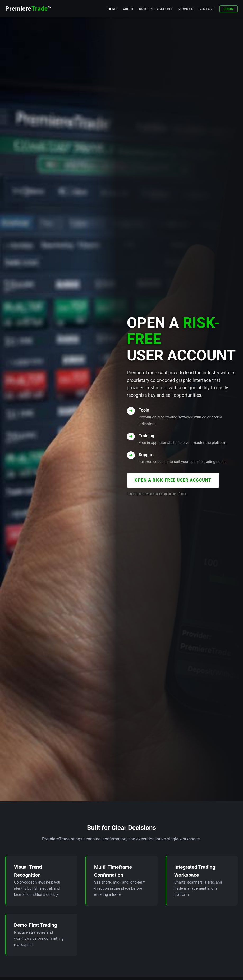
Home (113, 9)
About (128, 9)
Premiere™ (29, 9)
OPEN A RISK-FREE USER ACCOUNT (173, 480)
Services (185, 9)
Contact (206, 9)
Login (229, 9)
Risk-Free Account (156, 9)
